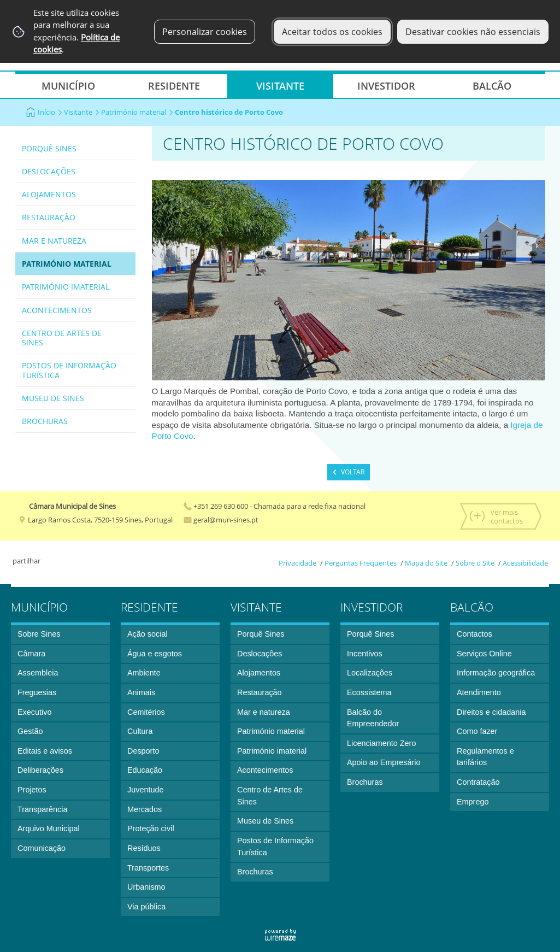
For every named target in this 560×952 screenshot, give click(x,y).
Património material (137, 112)
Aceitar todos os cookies (332, 32)
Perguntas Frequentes (361, 563)
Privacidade (297, 563)
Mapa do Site (426, 563)
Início (50, 112)
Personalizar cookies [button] (205, 32)
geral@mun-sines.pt (221, 520)
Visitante (82, 112)
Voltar (353, 472)
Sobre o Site (475, 563)
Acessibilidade (525, 563)
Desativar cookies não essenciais (473, 32)
